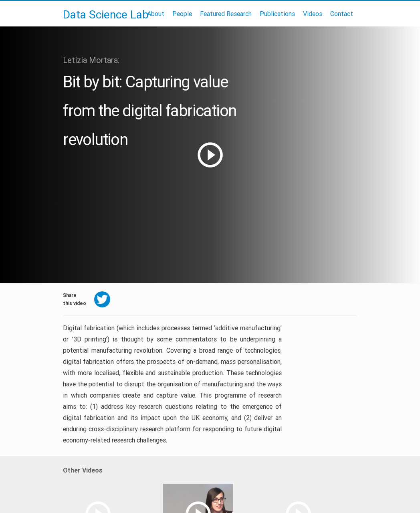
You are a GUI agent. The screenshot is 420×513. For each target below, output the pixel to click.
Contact (342, 14)
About (156, 14)
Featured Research (226, 14)
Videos (313, 14)
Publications (277, 14)
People (182, 14)
